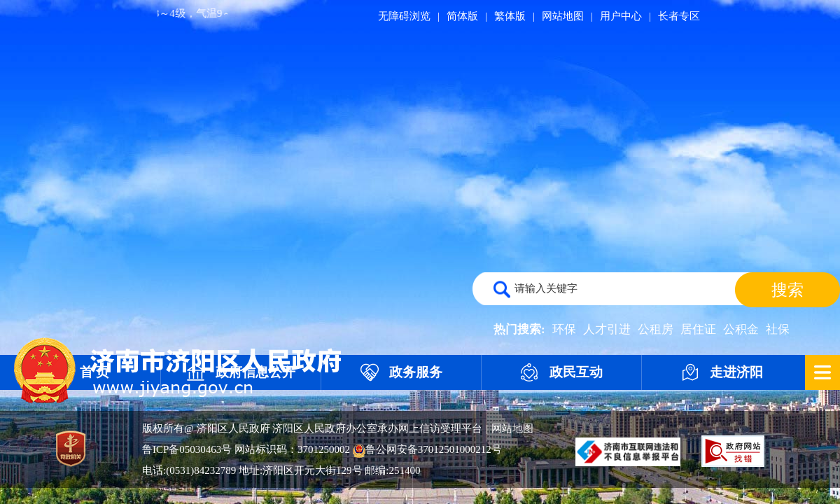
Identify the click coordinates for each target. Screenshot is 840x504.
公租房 (656, 329)
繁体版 (510, 16)
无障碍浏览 (404, 16)
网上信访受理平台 (440, 428)
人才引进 (607, 329)
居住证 (698, 329)
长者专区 (679, 16)
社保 (778, 329)
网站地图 (563, 16)
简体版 (462, 16)
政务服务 (416, 372)
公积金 (741, 329)
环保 (564, 329)
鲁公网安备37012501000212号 (427, 449)
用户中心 (621, 16)
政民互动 (576, 372)
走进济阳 (736, 372)
